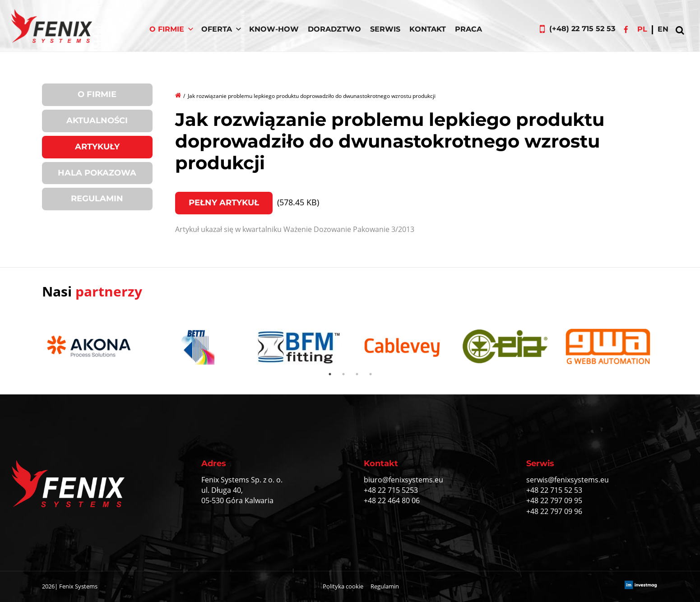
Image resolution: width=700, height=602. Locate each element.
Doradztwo (334, 29)
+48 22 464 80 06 (392, 500)
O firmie (97, 94)
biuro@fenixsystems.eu (403, 480)
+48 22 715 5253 (391, 490)
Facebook (626, 29)
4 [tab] (371, 374)
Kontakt (428, 29)
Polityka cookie (343, 586)
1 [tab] (330, 374)
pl (642, 29)
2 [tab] (343, 374)
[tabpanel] (93, 348)
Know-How (274, 29)
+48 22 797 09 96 (554, 511)
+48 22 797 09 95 (554, 500)
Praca (468, 29)
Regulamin (97, 199)
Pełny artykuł (224, 203)
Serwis (385, 29)
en (663, 29)
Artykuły (97, 147)
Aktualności (97, 120)
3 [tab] (357, 374)
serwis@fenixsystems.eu (568, 480)
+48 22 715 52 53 (554, 490)
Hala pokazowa (97, 173)
